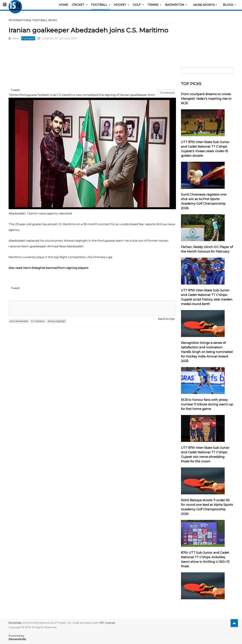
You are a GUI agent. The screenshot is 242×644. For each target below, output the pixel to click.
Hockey (121, 5)
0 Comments (169, 93)
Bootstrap (15, 623)
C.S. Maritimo (38, 321)
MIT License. (108, 623)
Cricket (80, 5)
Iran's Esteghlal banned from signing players (56, 268)
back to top (166, 319)
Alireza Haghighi (56, 321)
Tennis (154, 5)
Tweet (15, 90)
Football (101, 5)
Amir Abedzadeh (19, 321)
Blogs (229, 5)
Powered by (17, 637)
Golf (138, 5)
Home (63, 5)
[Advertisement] (92, 65)
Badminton (176, 5)
